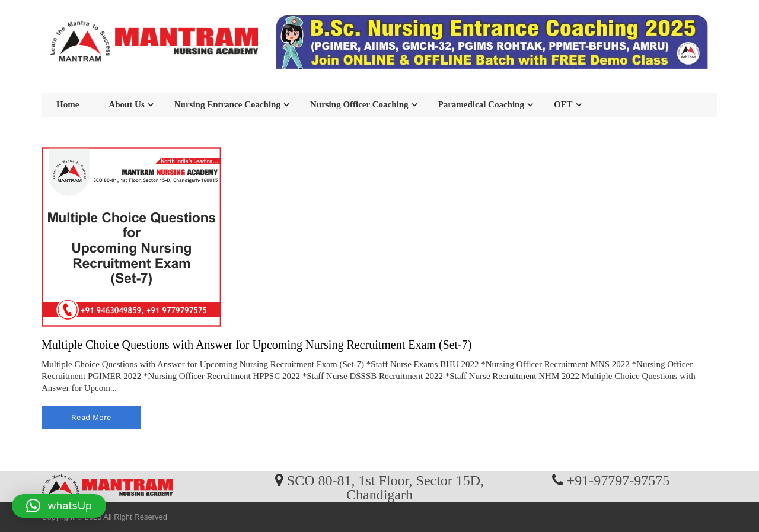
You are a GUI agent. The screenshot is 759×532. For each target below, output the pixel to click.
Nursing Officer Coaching (359, 104)
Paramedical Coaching (481, 104)
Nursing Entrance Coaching (227, 104)
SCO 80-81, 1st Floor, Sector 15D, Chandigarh (385, 487)
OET (563, 104)
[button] (59, 506)
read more (91, 417)
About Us (126, 104)
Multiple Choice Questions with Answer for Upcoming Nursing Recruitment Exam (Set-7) (256, 345)
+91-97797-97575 (618, 480)
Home (68, 104)
